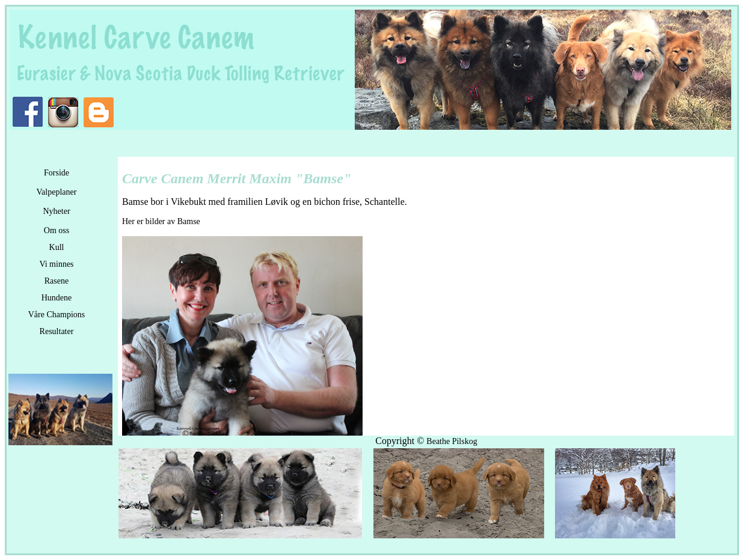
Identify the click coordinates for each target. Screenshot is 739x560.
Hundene (57, 298)
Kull (57, 247)
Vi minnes (56, 264)
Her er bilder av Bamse (161, 221)
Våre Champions (57, 315)
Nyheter (56, 211)
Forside (57, 173)
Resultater (57, 331)
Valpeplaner (57, 192)
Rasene (57, 281)
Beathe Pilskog (452, 441)
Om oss (57, 230)
